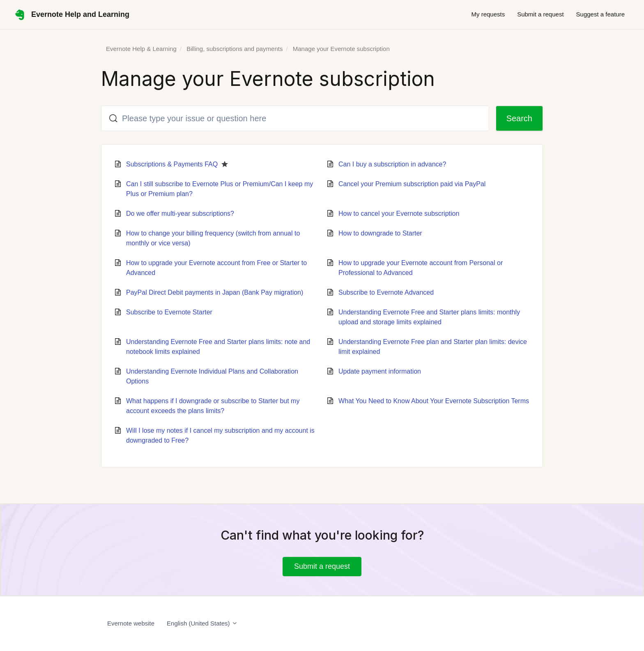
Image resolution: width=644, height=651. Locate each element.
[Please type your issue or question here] (295, 118)
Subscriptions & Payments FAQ (172, 164)
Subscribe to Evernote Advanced (386, 292)
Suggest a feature (600, 14)
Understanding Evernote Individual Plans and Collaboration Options (212, 376)
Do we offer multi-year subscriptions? (180, 214)
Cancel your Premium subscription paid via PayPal (412, 184)
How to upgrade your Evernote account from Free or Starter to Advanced (216, 268)
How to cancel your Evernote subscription (399, 214)
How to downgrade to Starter (380, 233)
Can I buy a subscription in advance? (392, 164)
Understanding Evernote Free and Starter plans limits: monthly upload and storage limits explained (429, 317)
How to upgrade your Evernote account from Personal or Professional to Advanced (421, 268)
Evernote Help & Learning (141, 49)
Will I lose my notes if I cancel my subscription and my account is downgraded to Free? (220, 435)
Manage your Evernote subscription (341, 49)
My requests (488, 14)
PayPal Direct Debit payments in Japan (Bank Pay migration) (215, 292)
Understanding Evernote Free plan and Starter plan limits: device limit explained (433, 347)
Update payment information (380, 371)
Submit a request (540, 14)
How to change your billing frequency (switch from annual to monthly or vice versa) (213, 238)
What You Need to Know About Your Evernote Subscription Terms (434, 401)
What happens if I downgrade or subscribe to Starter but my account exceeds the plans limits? (213, 406)
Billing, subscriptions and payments (235, 49)
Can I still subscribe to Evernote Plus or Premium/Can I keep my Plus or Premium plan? (220, 189)
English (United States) (202, 623)
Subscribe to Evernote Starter (169, 312)
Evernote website (131, 623)
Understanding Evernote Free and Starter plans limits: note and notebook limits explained (218, 347)
